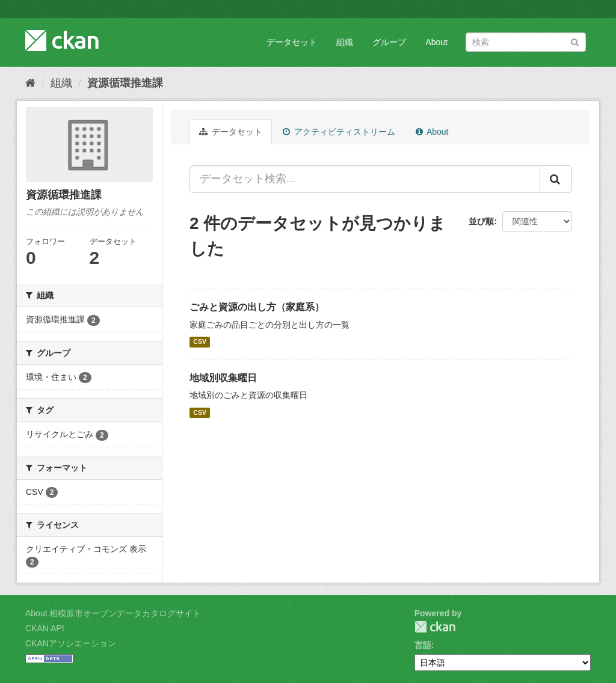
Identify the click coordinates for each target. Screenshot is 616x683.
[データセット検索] (526, 42)
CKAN (435, 627)
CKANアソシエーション (71, 643)
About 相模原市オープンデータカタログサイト (113, 613)
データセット (292, 42)
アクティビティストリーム (339, 132)
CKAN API (45, 628)
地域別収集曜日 (223, 378)
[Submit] (575, 41)
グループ (389, 42)
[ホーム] (30, 83)
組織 (345, 42)
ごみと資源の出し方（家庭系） (257, 307)
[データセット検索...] (365, 179)
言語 (423, 645)
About (436, 42)
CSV (200, 342)
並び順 (481, 221)
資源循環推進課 (125, 83)
